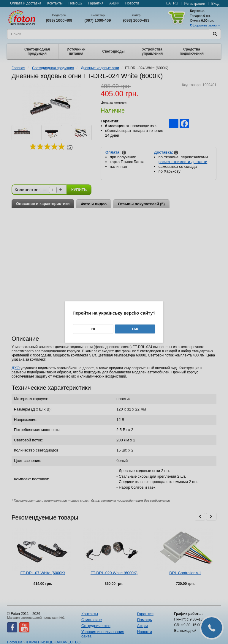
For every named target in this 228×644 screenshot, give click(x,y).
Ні (93, 329)
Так (135, 329)
